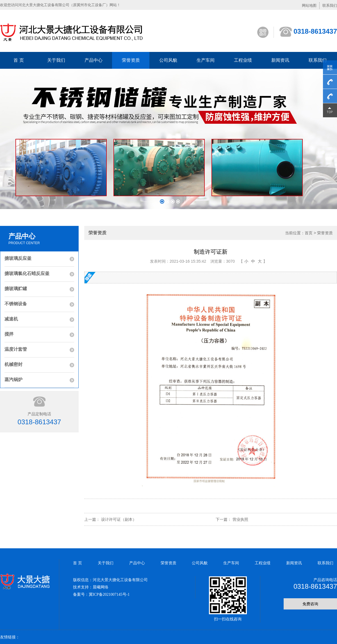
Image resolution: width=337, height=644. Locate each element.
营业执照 (240, 519)
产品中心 (94, 60)
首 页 (19, 60)
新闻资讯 (280, 60)
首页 (309, 233)
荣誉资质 (131, 60)
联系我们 (330, 5)
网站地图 (309, 5)
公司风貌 (168, 60)
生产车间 (206, 60)
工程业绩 (243, 60)
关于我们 (56, 60)
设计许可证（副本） (119, 519)
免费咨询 (310, 604)
